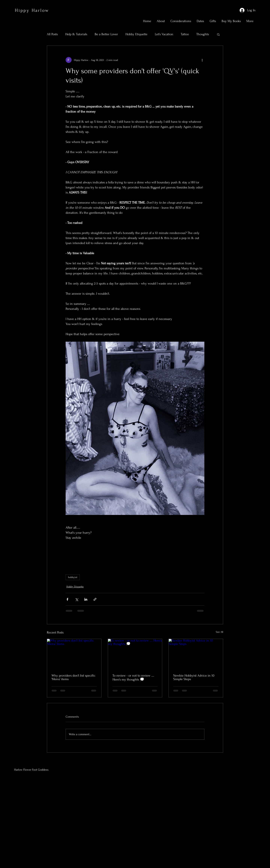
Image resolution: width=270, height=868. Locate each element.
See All (219, 632)
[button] (218, 34)
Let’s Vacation (164, 34)
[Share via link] (95, 599)
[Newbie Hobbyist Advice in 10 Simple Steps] (196, 654)
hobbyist (73, 577)
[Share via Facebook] (67, 599)
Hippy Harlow (32, 10)
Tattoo (185, 34)
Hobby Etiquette (136, 34)
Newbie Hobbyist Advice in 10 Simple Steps (194, 677)
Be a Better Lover (106, 34)
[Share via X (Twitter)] (77, 599)
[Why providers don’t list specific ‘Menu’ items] (74, 654)
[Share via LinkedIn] (86, 599)
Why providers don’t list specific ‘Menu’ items (73, 677)
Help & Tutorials (76, 34)
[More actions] (202, 60)
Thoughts (203, 34)
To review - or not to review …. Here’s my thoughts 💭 (133, 678)
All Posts (52, 34)
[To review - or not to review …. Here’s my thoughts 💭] (135, 654)
